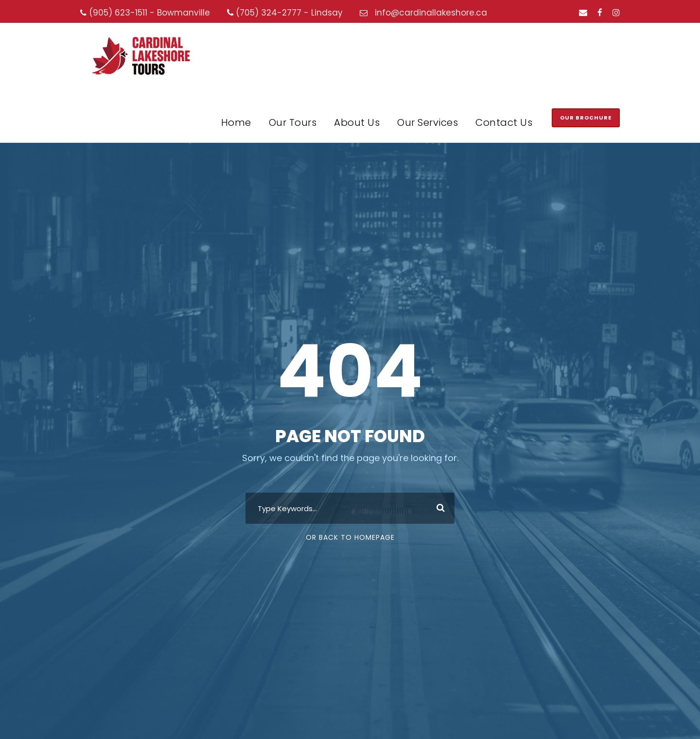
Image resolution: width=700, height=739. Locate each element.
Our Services (428, 122)
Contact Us (504, 122)
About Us (357, 122)
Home (236, 122)
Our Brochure (586, 118)
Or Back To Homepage (350, 537)
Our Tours (293, 122)
